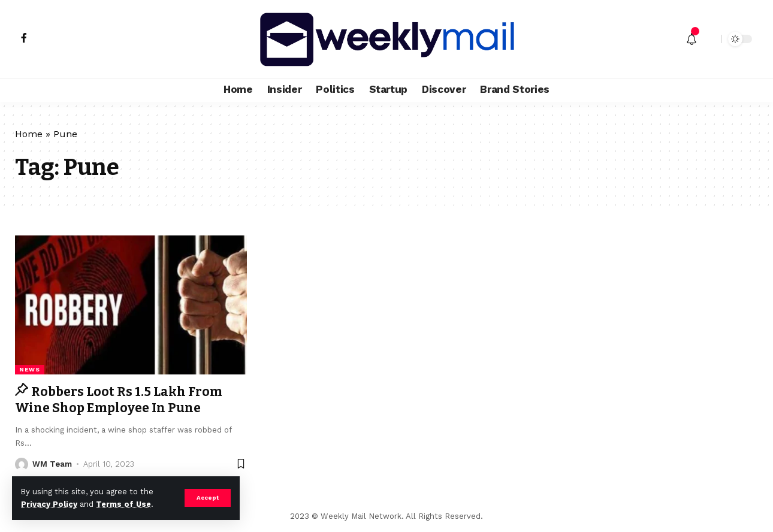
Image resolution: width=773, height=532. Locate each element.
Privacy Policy (49, 504)
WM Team (52, 464)
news (30, 369)
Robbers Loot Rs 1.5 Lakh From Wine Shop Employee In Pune (119, 400)
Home (29, 134)
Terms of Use (123, 504)
